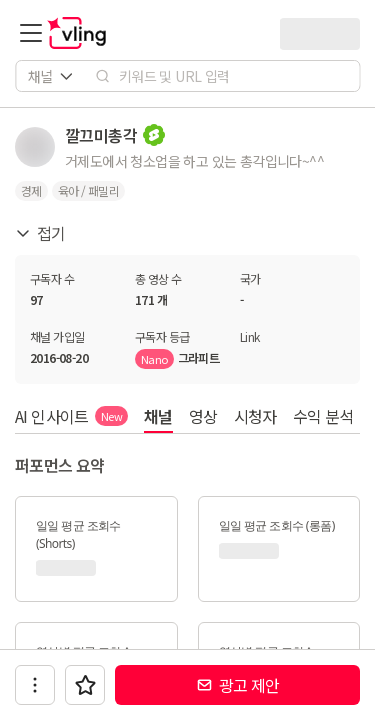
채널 (158, 416)
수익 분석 (323, 416)
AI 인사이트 (71, 416)
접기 (40, 233)
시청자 (255, 416)
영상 (203, 416)
